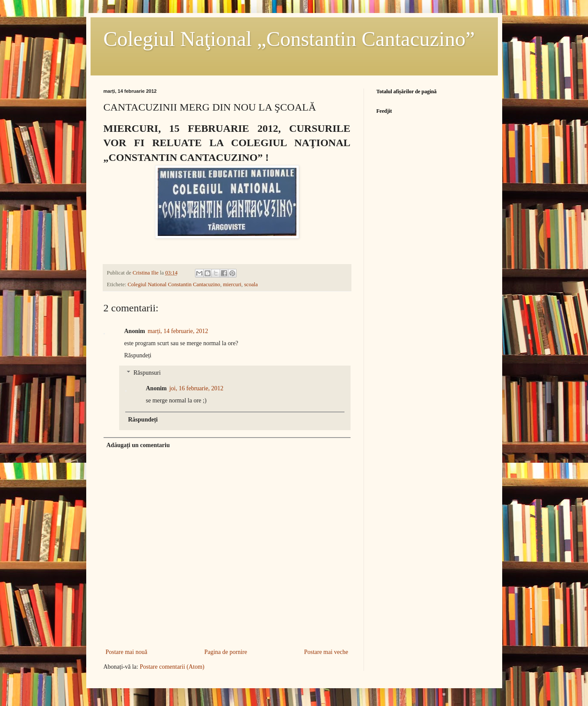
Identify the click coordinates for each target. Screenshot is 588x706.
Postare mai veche (326, 652)
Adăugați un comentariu (138, 445)
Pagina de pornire (226, 652)
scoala (251, 284)
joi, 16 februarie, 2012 (197, 388)
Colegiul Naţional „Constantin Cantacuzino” (289, 39)
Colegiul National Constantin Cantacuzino (174, 284)
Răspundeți (138, 355)
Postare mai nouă (127, 652)
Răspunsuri (147, 373)
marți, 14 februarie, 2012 (178, 331)
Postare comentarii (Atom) (172, 667)
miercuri (232, 284)
